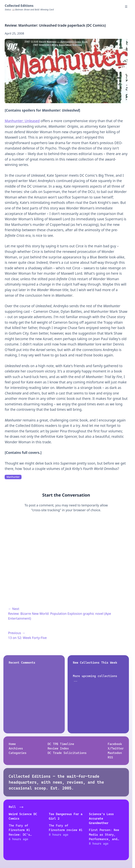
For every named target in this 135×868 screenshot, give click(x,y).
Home (12, 744)
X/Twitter (116, 748)
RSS (110, 757)
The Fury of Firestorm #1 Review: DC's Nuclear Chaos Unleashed (20, 834)
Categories (17, 753)
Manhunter (13, 477)
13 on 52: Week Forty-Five (27, 638)
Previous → (17, 633)
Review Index (58, 748)
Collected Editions (19, 6)
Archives (16, 748)
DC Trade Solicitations (67, 753)
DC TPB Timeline (61, 744)
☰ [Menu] (126, 7)
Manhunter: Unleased (22, 121)
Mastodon (115, 753)
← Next (14, 609)
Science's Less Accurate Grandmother (101, 818)
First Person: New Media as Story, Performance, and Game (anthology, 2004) (104, 839)
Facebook (115, 744)
